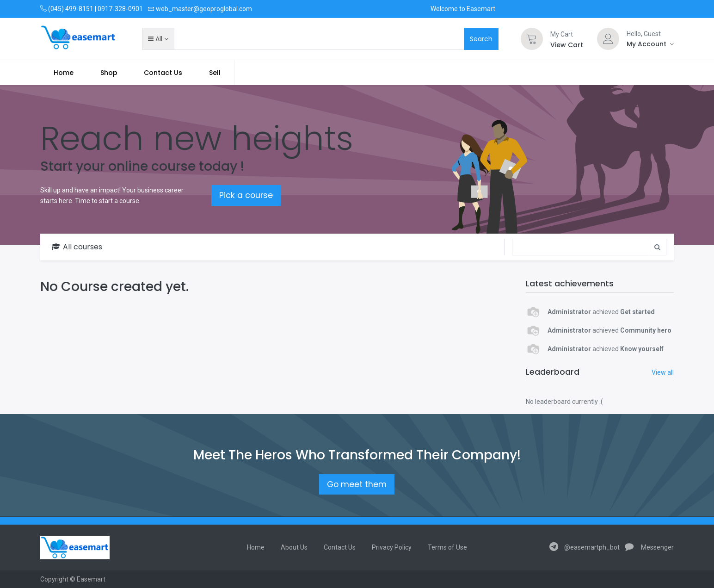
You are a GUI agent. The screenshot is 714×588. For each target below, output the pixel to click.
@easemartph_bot (585, 547)
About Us (294, 547)
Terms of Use (447, 547)
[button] (158, 39)
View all (663, 372)
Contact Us (340, 547)
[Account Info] (650, 44)
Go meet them (357, 484)
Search (481, 39)
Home (256, 547)
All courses (77, 247)
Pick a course (246, 195)
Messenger (649, 547)
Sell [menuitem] (215, 73)
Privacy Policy (392, 547)
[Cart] (532, 39)
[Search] (581, 247)
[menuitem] (64, 73)
